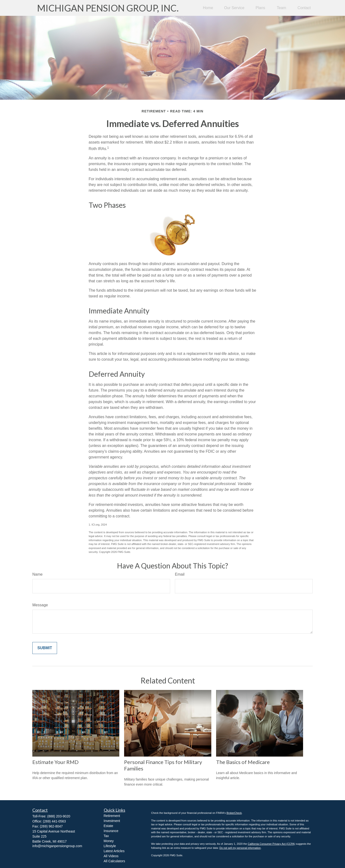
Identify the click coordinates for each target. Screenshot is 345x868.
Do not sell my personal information (240, 848)
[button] (208, 8)
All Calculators (114, 861)
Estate (109, 826)
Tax (106, 836)
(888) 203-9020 (59, 816)
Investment (112, 821)
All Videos (111, 856)
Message (40, 605)
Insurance (111, 831)
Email (180, 574)
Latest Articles (114, 851)
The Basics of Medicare (243, 762)
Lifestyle (110, 846)
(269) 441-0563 (54, 821)
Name (37, 574)
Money (109, 841)
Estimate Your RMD (55, 762)
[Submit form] (45, 648)
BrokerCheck (234, 813)
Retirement (112, 816)
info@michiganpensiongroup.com (57, 846)
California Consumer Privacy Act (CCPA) (271, 844)
